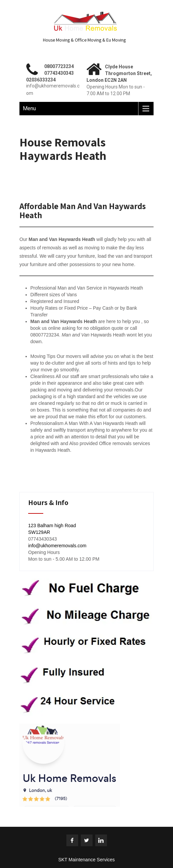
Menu (29, 108)
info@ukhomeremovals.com (57, 546)
